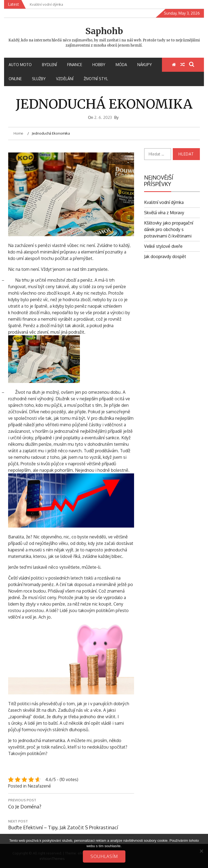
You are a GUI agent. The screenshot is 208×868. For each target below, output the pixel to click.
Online (15, 79)
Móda (121, 65)
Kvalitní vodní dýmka (164, 202)
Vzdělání (65, 79)
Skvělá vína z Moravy (164, 213)
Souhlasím (104, 856)
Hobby (99, 65)
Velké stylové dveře (163, 246)
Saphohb (104, 31)
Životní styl (96, 79)
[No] (201, 851)
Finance (75, 65)
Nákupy (145, 65)
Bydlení (49, 65)
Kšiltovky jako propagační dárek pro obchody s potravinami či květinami (169, 229)
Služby (39, 79)
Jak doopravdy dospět (165, 256)
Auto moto (20, 65)
